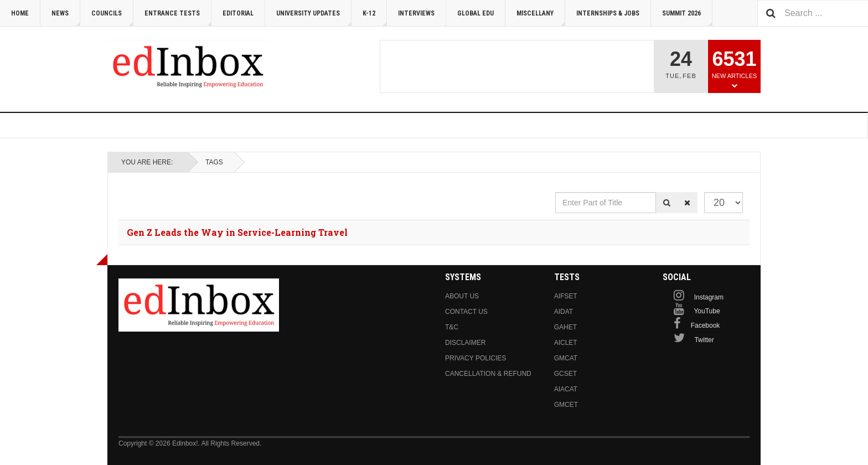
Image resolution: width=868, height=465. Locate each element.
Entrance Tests (178, 18)
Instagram (709, 297)
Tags (214, 162)
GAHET (565, 327)
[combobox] (813, 13)
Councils (112, 18)
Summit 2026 (687, 18)
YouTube (707, 311)
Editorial (238, 13)
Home (20, 13)
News (66, 18)
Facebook (706, 325)
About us (462, 296)
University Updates (314, 18)
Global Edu (476, 13)
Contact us (466, 312)
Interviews (416, 13)
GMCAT (566, 358)
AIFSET (566, 296)
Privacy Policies (476, 358)
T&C (452, 327)
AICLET (566, 343)
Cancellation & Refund (488, 374)
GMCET (566, 405)
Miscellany (541, 18)
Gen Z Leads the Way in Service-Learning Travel (237, 232)
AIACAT (566, 389)
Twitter (704, 340)
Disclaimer (465, 343)
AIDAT (564, 312)
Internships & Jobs (608, 13)
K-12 (375, 18)
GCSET (565, 374)
